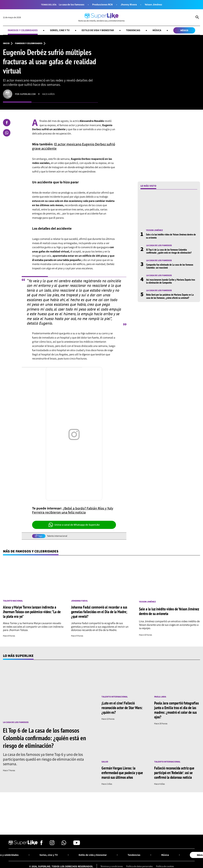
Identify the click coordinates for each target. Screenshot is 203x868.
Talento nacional (13, 601)
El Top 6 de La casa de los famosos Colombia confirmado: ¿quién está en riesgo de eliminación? (169, 251)
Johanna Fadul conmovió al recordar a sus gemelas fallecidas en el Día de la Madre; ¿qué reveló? (99, 612)
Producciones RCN (102, 5)
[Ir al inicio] (101, 18)
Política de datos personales (139, 866)
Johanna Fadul (79, 601)
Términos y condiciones (112, 866)
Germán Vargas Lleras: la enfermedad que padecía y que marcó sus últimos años (122, 773)
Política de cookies (165, 866)
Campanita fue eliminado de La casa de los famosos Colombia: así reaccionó (170, 266)
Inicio (6, 43)
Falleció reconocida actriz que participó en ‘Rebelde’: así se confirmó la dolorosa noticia (174, 773)
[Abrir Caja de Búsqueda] (197, 18)
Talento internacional (57, 536)
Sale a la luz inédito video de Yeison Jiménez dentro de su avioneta (171, 236)
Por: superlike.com (25, 94)
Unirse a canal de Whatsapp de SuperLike (74, 525)
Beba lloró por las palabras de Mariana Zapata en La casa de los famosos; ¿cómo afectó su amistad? (170, 296)
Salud (105, 762)
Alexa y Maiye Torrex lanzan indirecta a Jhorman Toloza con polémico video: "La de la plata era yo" (32, 612)
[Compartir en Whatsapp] (7, 133)
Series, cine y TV (60, 30)
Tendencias (133, 30)
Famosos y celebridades (23, 30)
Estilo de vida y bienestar (98, 30)
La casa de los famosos (72, 5)
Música (157, 30)
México (184, 30)
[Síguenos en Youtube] (77, 844)
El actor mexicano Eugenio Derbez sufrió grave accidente (74, 146)
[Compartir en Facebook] (7, 123)
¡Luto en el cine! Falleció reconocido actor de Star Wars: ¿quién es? (122, 708)
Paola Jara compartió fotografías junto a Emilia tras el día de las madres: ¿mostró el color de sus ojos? (176, 710)
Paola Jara (160, 697)
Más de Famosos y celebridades (31, 551)
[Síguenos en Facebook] (41, 844)
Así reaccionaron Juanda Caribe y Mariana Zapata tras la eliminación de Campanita (171, 281)
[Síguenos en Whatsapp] (64, 844)
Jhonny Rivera (129, 5)
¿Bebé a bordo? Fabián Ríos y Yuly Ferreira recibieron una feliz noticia (73, 510)
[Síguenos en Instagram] (52, 844)
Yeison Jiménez (153, 5)
